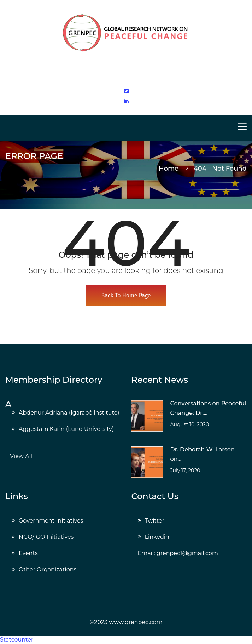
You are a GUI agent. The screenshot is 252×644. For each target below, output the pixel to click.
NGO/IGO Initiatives (46, 537)
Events (28, 553)
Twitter (155, 521)
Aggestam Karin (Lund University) (66, 429)
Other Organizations (48, 569)
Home (170, 169)
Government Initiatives (51, 521)
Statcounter (17, 640)
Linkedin (157, 537)
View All (21, 456)
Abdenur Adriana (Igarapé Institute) (69, 413)
